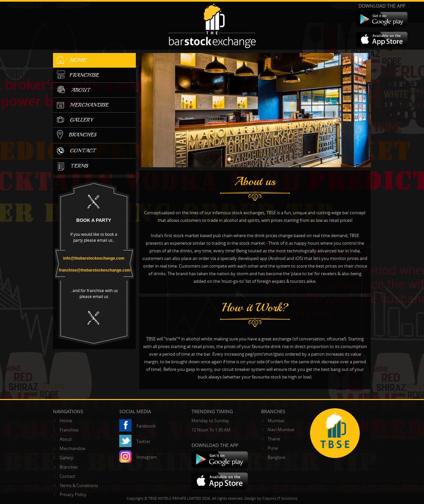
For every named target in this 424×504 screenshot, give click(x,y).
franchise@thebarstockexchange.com (95, 270)
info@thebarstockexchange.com (94, 258)
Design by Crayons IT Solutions (271, 498)
